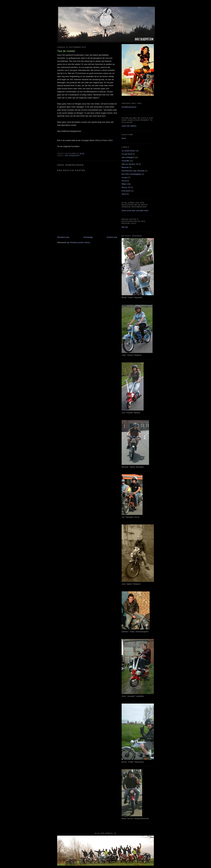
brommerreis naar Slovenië (133, 171)
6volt (124, 138)
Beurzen (125, 167)
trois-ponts (126, 191)
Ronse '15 (126, 187)
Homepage (88, 237)
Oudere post (112, 237)
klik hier (125, 227)
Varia (124, 194)
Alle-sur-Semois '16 (130, 164)
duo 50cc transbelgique (131, 174)
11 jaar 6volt (127, 154)
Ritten (124, 184)
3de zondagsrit (72, 156)
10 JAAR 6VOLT (129, 151)
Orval (124, 181)
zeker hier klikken (129, 126)
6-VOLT (74, 154)
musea (124, 177)
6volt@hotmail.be (129, 107)
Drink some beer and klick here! (135, 211)
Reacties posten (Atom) (80, 242)
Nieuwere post (63, 237)
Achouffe (125, 161)
